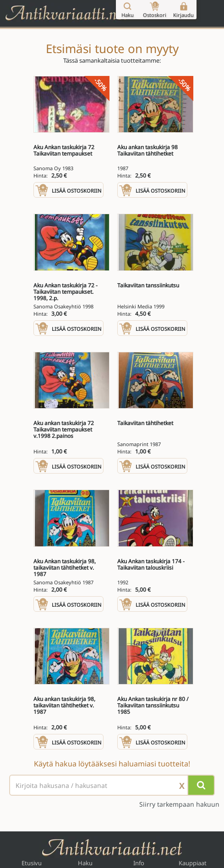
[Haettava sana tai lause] (112, 785)
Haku (85, 863)
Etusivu (32, 863)
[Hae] (201, 785)
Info (139, 863)
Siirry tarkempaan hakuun (179, 804)
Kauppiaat (193, 863)
